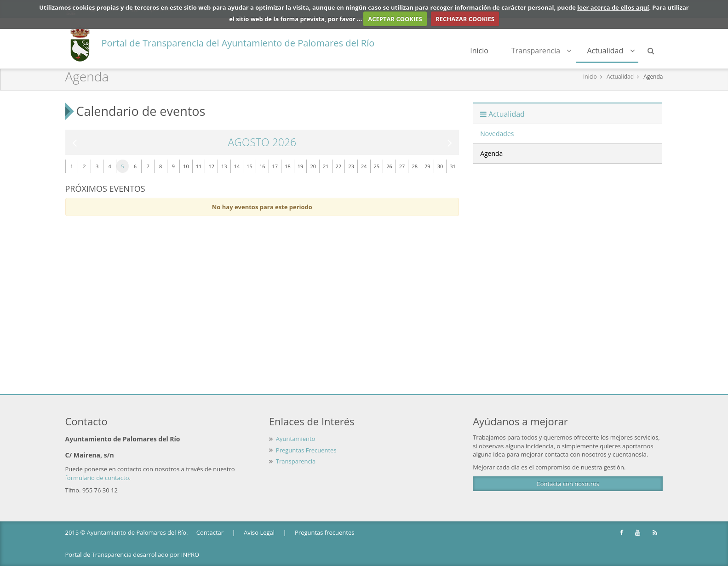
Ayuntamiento (296, 439)
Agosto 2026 (262, 142)
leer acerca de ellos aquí (613, 7)
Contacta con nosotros (568, 484)
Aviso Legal (259, 532)
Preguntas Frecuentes (306, 450)
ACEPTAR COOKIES (395, 19)
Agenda (653, 77)
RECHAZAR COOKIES (465, 19)
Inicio (479, 51)
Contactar (210, 532)
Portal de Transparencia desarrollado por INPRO (132, 555)
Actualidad (610, 51)
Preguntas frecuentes (324, 532)
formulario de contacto (97, 478)
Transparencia (542, 51)
